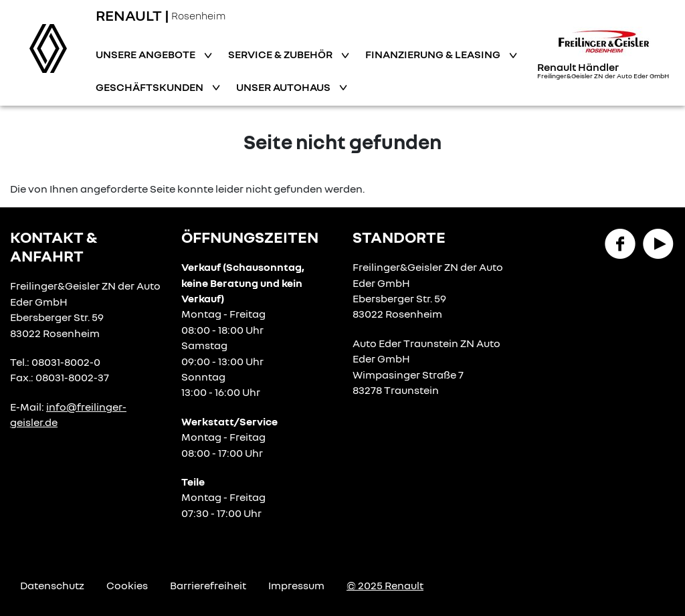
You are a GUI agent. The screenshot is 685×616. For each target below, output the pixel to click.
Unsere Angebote (146, 54)
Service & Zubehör (281, 54)
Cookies (127, 585)
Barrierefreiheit (208, 585)
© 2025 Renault (385, 585)
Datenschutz (52, 585)
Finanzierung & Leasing (434, 54)
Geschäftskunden (151, 87)
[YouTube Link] (658, 243)
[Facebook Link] (620, 243)
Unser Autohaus (284, 87)
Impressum (296, 585)
